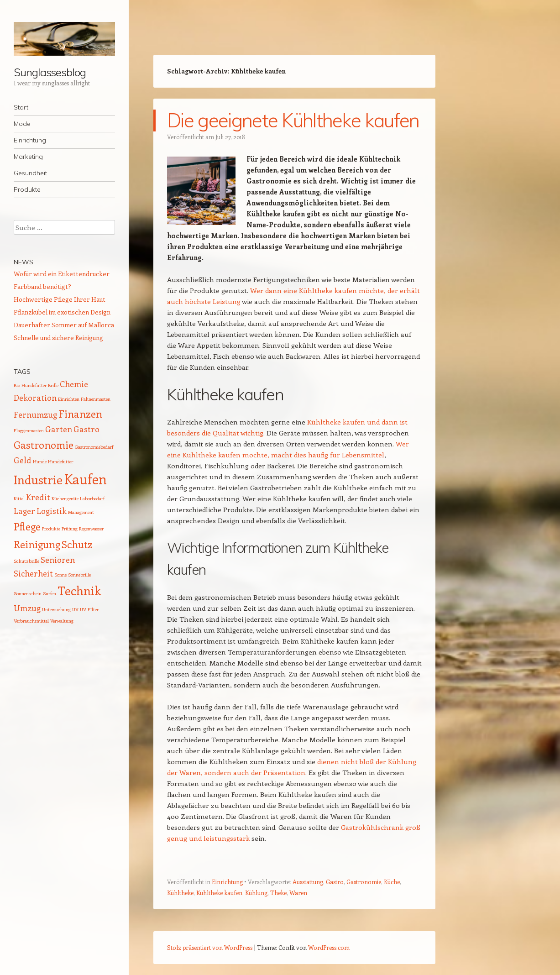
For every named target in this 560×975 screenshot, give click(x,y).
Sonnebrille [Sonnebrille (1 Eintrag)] (79, 575)
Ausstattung (308, 882)
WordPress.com (329, 947)
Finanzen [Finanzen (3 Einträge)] (80, 414)
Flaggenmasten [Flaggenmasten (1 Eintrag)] (29, 430)
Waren (298, 893)
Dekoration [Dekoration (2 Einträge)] (35, 398)
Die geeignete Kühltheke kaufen (293, 120)
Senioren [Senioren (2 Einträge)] (58, 560)
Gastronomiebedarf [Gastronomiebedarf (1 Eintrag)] (94, 447)
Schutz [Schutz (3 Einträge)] (77, 544)
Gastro (335, 882)
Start (21, 107)
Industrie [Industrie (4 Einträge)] (38, 480)
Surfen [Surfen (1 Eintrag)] (50, 593)
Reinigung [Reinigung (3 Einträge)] (37, 544)
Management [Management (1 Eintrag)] (81, 512)
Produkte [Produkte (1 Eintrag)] (51, 529)
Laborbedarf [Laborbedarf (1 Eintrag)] (92, 498)
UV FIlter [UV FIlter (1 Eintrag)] (89, 609)
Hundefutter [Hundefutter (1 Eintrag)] (60, 461)
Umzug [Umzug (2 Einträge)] (27, 608)
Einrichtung (30, 140)
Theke (278, 893)
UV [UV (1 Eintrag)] (75, 609)
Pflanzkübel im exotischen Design (62, 312)
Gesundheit (30, 173)
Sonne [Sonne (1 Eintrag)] (60, 575)
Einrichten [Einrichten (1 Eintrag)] (69, 399)
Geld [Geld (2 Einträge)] (23, 460)
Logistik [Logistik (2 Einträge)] (52, 511)
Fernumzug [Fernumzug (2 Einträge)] (35, 414)
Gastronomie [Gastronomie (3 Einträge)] (44, 445)
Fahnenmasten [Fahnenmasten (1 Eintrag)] (96, 399)
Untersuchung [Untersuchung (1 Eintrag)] (56, 609)
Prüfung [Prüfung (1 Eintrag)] (70, 529)
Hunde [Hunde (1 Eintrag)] (40, 461)
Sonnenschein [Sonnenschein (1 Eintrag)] (28, 593)
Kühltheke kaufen (219, 893)
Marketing (28, 157)
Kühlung (256, 893)
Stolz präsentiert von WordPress (210, 947)
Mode (22, 124)
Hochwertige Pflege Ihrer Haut (60, 299)
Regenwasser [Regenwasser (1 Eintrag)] (91, 529)
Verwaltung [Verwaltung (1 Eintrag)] (62, 621)
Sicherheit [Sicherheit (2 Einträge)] (33, 573)
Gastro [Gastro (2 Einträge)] (86, 429)
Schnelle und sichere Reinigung (58, 338)
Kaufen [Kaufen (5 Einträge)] (85, 479)
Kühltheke (180, 893)
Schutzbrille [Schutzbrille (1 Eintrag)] (26, 561)
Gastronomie (364, 882)
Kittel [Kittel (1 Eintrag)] (19, 498)
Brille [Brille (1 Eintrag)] (53, 385)
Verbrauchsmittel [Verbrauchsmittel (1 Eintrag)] (31, 621)
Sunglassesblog (50, 72)
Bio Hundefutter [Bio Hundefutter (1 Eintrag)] (30, 385)
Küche (392, 882)
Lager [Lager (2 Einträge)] (24, 511)
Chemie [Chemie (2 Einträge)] (74, 384)
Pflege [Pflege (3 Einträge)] (27, 526)
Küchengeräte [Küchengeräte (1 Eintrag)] (65, 498)
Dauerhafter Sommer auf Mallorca (64, 325)
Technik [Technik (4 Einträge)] (79, 590)
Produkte (27, 189)
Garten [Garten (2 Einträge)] (59, 429)
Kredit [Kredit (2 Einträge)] (38, 497)
